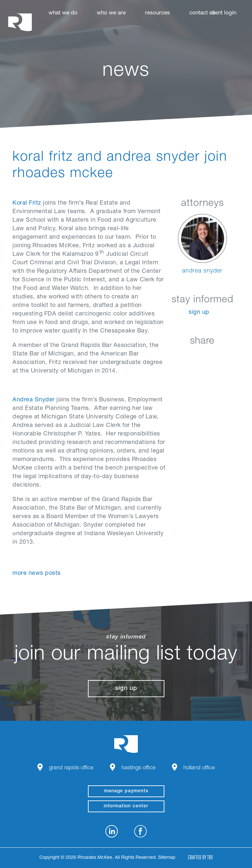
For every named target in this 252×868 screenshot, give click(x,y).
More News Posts (37, 574)
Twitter (203, 357)
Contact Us (202, 13)
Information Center (126, 806)
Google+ (220, 357)
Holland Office (199, 768)
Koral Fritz (27, 203)
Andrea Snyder (34, 400)
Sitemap (167, 858)
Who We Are (111, 13)
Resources (157, 13)
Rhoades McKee (20, 22)
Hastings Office (138, 768)
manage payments (126, 791)
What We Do (63, 13)
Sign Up (199, 313)
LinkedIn (170, 357)
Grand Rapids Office (71, 768)
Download (236, 357)
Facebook (187, 357)
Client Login (223, 13)
